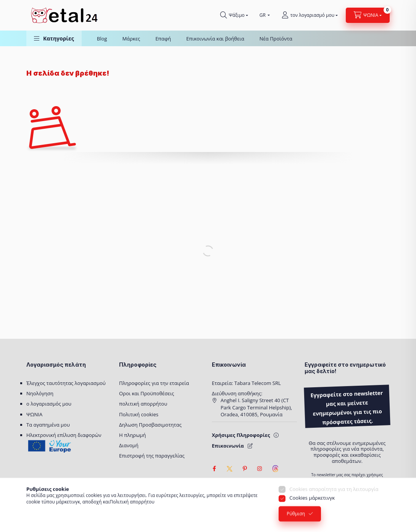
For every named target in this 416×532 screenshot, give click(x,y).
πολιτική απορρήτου (143, 404)
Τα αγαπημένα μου (48, 425)
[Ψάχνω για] (234, 15)
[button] (54, 38)
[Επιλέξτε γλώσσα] (263, 15)
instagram (260, 469)
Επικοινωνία (228, 446)
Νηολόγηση (40, 393)
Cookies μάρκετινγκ (312, 507)
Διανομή (129, 445)
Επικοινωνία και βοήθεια (215, 39)
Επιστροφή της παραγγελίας (152, 456)
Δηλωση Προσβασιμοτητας (150, 425)
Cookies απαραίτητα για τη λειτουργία (334, 498)
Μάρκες (131, 39)
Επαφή (163, 39)
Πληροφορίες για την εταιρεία (154, 383)
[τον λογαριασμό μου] (310, 15)
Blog (102, 39)
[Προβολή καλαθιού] (368, 15)
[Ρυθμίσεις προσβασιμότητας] (217, 484)
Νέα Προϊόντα (276, 39)
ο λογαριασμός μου (49, 404)
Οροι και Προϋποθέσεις (147, 393)
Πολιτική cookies (139, 414)
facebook (214, 469)
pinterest (245, 469)
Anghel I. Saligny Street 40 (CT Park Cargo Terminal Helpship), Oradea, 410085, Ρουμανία (256, 407)
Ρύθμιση (296, 523)
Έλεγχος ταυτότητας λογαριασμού (66, 383)
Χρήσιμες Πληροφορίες (241, 435)
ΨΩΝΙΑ (34, 414)
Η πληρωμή (132, 435)
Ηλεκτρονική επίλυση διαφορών (64, 435)
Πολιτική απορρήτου (132, 511)
